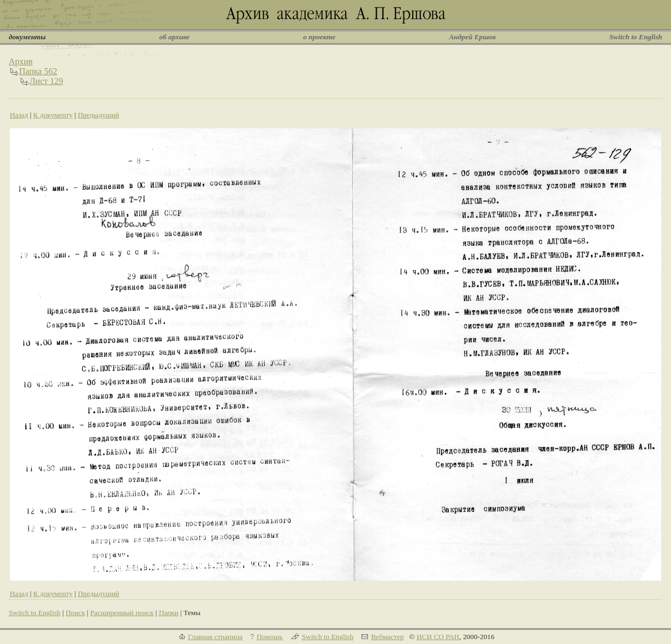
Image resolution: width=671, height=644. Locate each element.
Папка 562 (38, 71)
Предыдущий (98, 115)
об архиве (175, 37)
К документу (53, 115)
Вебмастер (387, 637)
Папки (169, 613)
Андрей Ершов (472, 37)
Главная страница (215, 637)
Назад (19, 115)
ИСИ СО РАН (438, 637)
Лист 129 (46, 81)
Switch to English (636, 37)
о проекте (319, 37)
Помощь (269, 637)
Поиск (75, 613)
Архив (21, 61)
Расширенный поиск (122, 613)
